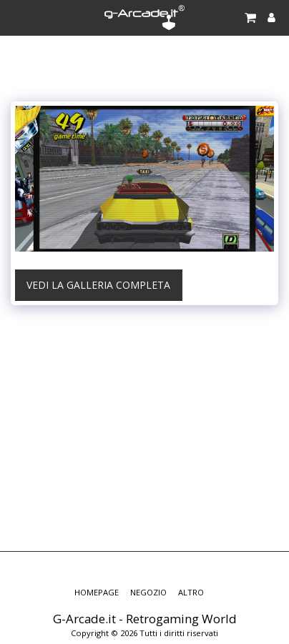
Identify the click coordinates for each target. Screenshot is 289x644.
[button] (16, 17)
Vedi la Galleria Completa (98, 285)
